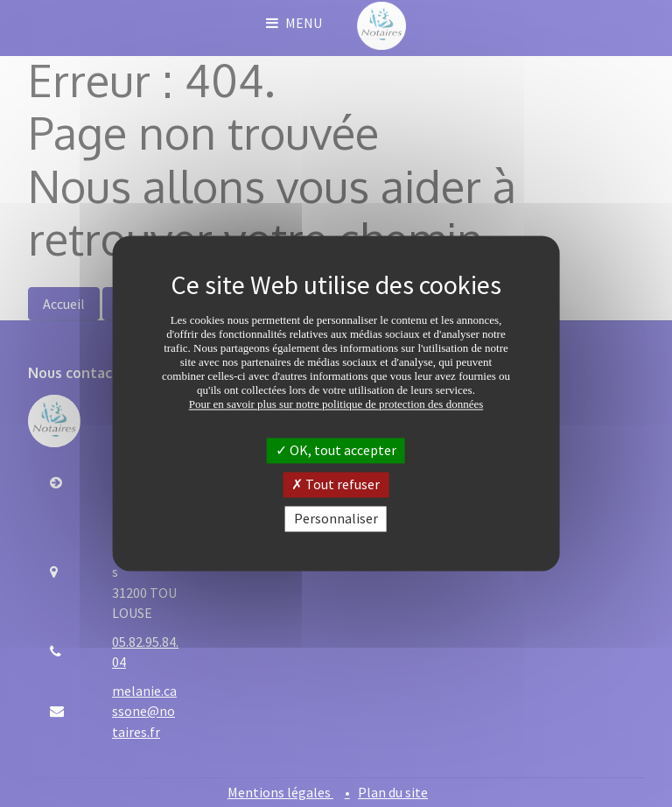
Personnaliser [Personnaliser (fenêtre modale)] (336, 518)
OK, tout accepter (336, 450)
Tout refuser (336, 484)
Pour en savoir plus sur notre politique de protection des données (336, 404)
